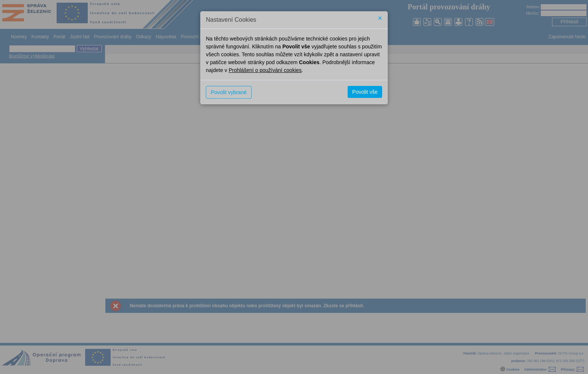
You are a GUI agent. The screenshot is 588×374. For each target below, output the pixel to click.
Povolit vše (365, 92)
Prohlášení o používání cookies (265, 70)
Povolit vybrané (229, 92)
